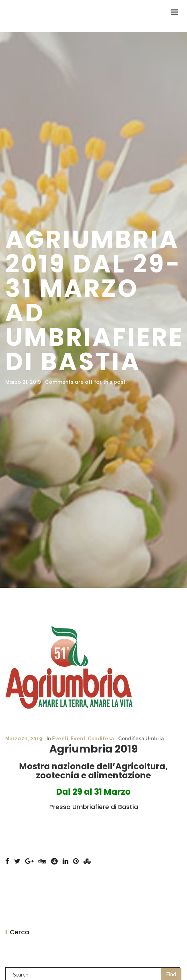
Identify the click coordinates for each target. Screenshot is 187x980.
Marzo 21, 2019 (24, 739)
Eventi (60, 739)
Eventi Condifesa (92, 739)
